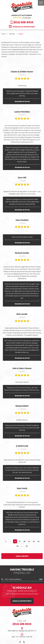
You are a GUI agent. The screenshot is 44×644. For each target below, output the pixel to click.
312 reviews (27, 18)
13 (38, 541)
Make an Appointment (22, 601)
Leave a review (22, 556)
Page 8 (21, 34)
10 (24, 541)
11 (29, 541)
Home (3, 34)
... (10, 541)
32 (27, 546)
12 (34, 541)
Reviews (12, 34)
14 (17, 546)
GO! (41, 579)
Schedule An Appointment (24, 27)
